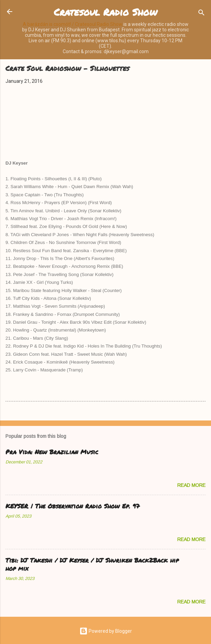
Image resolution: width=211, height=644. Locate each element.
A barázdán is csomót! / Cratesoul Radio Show (73, 24)
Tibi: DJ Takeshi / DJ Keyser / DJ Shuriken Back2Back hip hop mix (92, 564)
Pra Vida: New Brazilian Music (52, 452)
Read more (191, 485)
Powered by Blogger (106, 631)
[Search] (201, 14)
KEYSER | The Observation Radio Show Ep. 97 (72, 506)
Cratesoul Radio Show (105, 12)
